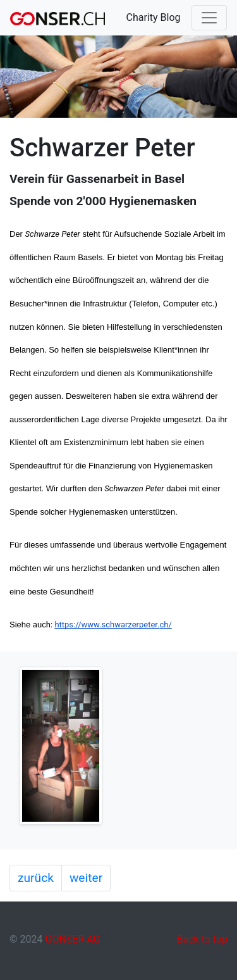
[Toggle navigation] (209, 18)
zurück (36, 878)
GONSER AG (72, 939)
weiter (86, 878)
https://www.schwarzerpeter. (107, 625)
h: (51, 625)
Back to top (202, 939)
